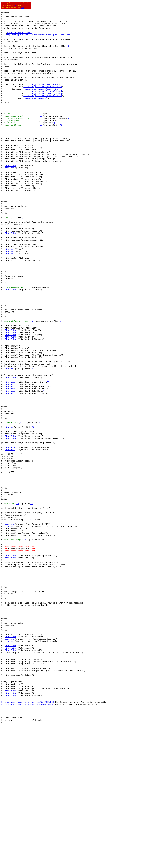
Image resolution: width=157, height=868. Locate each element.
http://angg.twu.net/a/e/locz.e (41, 99)
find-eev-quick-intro (19, 37)
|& (68, 53)
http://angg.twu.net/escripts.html (43, 113)
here (15, 5)
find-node (10, 456)
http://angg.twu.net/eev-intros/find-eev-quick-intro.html (39, 40)
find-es (9, 440)
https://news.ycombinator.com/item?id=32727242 (27, 843)
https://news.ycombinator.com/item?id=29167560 (27, 840)
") (49, 134)
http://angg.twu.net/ (35, 115)
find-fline (10, 197)
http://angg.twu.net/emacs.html (41, 105)
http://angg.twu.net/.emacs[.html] (43, 107)
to (41, 134)
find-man (9, 199)
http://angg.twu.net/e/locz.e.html (43, 102)
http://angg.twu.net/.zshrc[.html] (43, 110)
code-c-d (9, 627)
